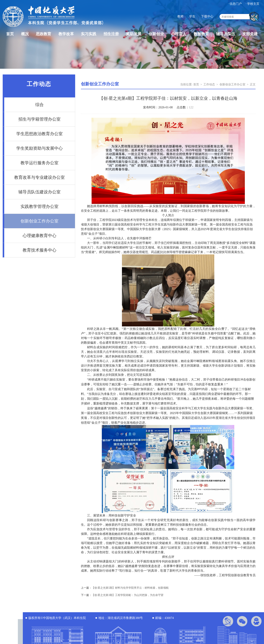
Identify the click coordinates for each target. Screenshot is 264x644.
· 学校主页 (252, 4)
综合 (39, 105)
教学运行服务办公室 (39, 163)
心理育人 (179, 34)
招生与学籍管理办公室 (39, 119)
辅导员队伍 (226, 34)
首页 (10, 34)
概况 (25, 34)
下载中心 (207, 16)
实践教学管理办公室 (39, 206)
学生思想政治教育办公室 (39, 134)
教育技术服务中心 (39, 250)
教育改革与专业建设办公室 (39, 177)
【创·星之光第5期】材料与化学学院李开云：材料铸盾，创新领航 (130, 588)
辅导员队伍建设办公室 (39, 192)
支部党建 (250, 34)
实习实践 (89, 34)
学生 (192, 16)
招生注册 (111, 34)
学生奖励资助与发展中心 (39, 148)
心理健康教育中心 (39, 236)
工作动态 (209, 84)
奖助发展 (134, 34)
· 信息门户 (235, 4)
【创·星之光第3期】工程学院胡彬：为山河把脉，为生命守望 (128, 595)
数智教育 (201, 34)
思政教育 (44, 34)
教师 (180, 16)
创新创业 (156, 34)
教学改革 (66, 34)
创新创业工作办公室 (39, 221)
